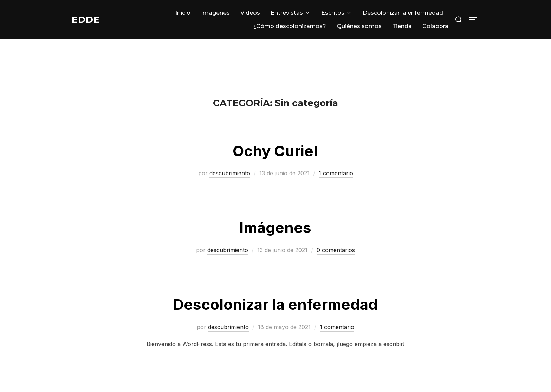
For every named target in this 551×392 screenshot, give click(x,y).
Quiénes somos (359, 26)
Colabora (435, 26)
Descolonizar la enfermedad (403, 13)
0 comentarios (336, 250)
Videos (250, 13)
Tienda (402, 26)
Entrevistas (291, 13)
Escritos (337, 13)
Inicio (183, 13)
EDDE (86, 19)
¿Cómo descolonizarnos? (290, 26)
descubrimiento (230, 173)
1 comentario (336, 173)
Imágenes (215, 13)
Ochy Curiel (275, 151)
